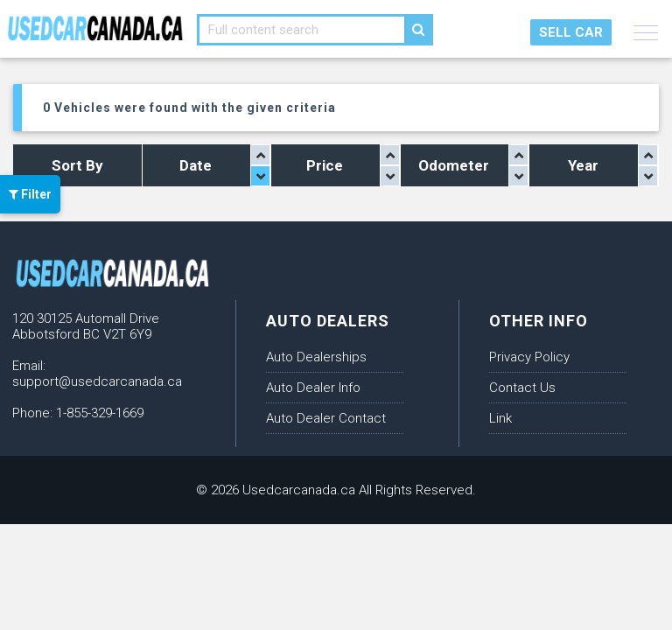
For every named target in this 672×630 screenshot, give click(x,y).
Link (500, 418)
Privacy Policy (529, 357)
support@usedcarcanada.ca (97, 381)
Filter (30, 194)
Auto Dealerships (316, 357)
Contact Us (522, 388)
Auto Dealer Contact (326, 418)
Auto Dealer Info (313, 388)
